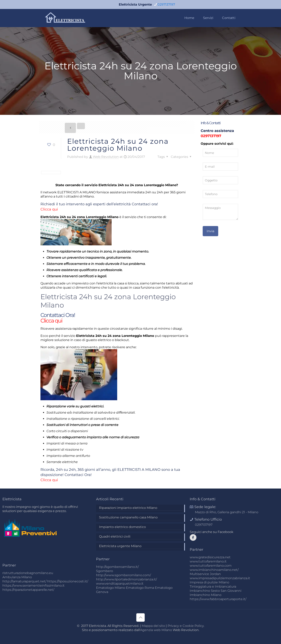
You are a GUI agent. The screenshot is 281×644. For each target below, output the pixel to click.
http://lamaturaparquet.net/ (24, 581)
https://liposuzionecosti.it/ (68, 581)
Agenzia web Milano (156, 630)
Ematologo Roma (140, 588)
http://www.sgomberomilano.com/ (123, 575)
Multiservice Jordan (205, 574)
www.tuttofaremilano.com (211, 566)
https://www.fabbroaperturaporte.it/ (218, 599)
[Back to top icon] (140, 617)
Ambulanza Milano (17, 577)
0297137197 (211, 136)
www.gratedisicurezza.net (210, 557)
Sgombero (105, 571)
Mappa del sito (153, 626)
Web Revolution (106, 157)
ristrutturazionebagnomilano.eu (28, 573)
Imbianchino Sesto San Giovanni (216, 591)
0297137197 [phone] (166, 4)
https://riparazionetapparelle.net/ (28, 590)
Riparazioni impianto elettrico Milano (128, 508)
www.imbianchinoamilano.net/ (214, 570)
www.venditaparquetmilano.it (120, 584)
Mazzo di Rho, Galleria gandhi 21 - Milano (227, 512)
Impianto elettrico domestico (122, 527)
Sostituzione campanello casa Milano (128, 517)
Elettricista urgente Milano (120, 546)
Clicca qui (49, 209)
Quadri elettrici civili (115, 536)
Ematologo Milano (111, 588)
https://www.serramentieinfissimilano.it (33, 585)
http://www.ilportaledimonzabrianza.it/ (126, 579)
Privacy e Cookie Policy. (186, 626)
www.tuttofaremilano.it (208, 561)
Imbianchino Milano (206, 595)
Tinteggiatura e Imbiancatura (213, 586)
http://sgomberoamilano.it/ (117, 567)
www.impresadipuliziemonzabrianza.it (220, 578)
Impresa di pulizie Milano (209, 582)
